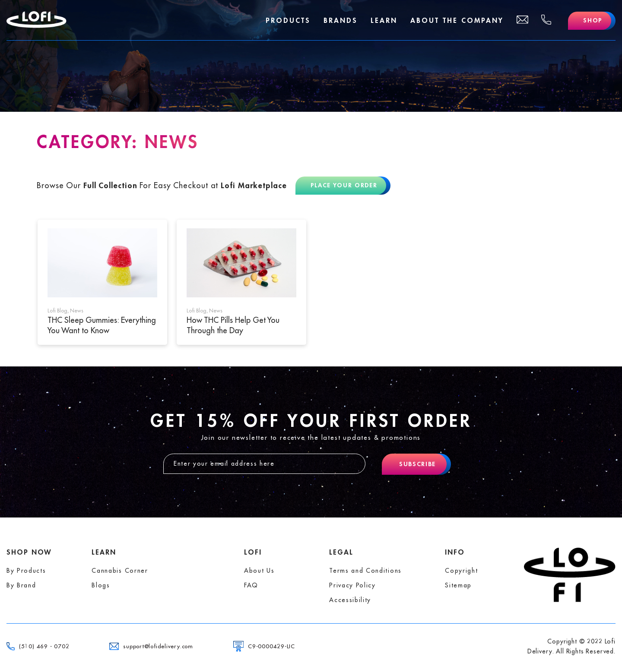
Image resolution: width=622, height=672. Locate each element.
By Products (26, 571)
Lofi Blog (57, 311)
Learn (384, 21)
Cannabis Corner (120, 571)
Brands (340, 21)
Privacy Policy (352, 585)
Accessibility (350, 600)
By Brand (21, 585)
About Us (259, 571)
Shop (593, 21)
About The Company (457, 21)
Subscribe (417, 464)
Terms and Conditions (365, 571)
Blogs (101, 585)
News (77, 311)
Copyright (461, 571)
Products (288, 21)
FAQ (251, 585)
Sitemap (458, 585)
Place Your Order (344, 186)
